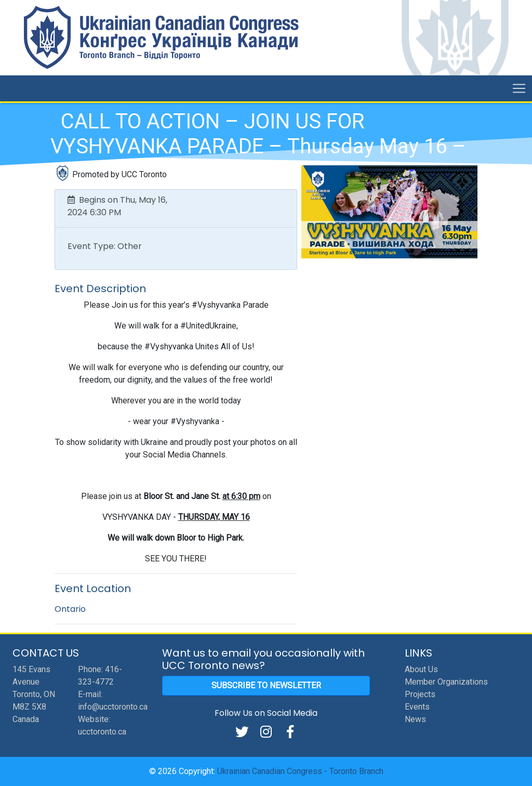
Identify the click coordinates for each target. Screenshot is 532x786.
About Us (421, 669)
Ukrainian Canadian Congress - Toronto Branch (300, 771)
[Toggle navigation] (519, 88)
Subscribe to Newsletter (266, 685)
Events (417, 707)
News (415, 719)
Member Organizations (446, 682)
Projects (420, 694)
